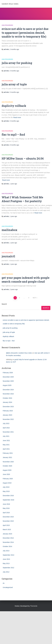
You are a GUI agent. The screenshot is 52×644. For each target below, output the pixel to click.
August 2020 (7, 470)
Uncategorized (7, 25)
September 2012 (8, 568)
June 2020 (6, 474)
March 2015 (7, 530)
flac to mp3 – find (13, 135)
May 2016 (6, 508)
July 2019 (6, 487)
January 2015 (7, 534)
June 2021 (6, 441)
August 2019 (7, 483)
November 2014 (8, 542)
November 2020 (8, 462)
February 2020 (8, 479)
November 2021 (8, 432)
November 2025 (8, 381)
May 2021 (6, 445)
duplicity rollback (14, 106)
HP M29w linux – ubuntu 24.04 (23, 159)
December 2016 (8, 496)
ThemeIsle (34, 606)
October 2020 (7, 466)
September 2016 (8, 500)
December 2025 (8, 377)
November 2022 (8, 419)
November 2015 (8, 521)
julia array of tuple (14, 84)
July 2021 (6, 436)
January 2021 (7, 457)
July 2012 (6, 572)
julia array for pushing (17, 63)
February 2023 (8, 411)
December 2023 (8, 407)
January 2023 (7, 415)
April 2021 (6, 449)
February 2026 (8, 373)
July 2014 (6, 551)
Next (34, 298)
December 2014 (8, 538)
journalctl (8, 256)
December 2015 (8, 517)
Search (4, 304)
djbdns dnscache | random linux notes (19, 353)
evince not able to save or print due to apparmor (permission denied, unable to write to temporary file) (25, 33)
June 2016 (6, 504)
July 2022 (6, 423)
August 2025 (7, 385)
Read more (17, 117)
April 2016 (6, 513)
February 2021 (8, 453)
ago (14, 49)
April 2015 (6, 525)
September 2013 (8, 555)
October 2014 (7, 546)
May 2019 (6, 491)
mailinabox (10, 230)
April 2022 (6, 428)
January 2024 (7, 402)
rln (4, 583)
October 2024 (7, 398)
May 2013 (6, 563)
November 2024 (8, 394)
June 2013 (6, 559)
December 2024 (8, 390)
